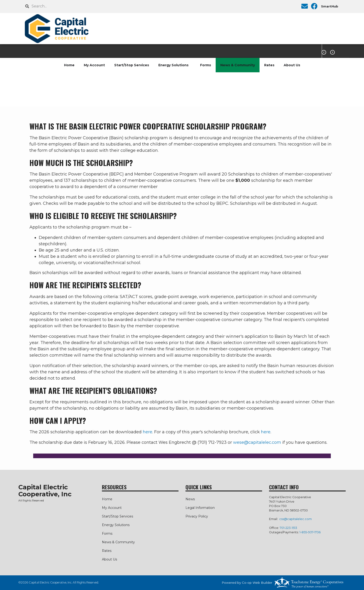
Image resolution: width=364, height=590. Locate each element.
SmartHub (330, 6)
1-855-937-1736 (310, 532)
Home (69, 65)
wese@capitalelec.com (257, 442)
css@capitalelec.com (296, 519)
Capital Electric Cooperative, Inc (45, 491)
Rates (269, 65)
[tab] (182, 456)
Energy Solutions (173, 65)
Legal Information (200, 508)
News (190, 499)
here (148, 432)
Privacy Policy (197, 516)
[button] (182, 456)
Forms (206, 65)
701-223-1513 (288, 528)
